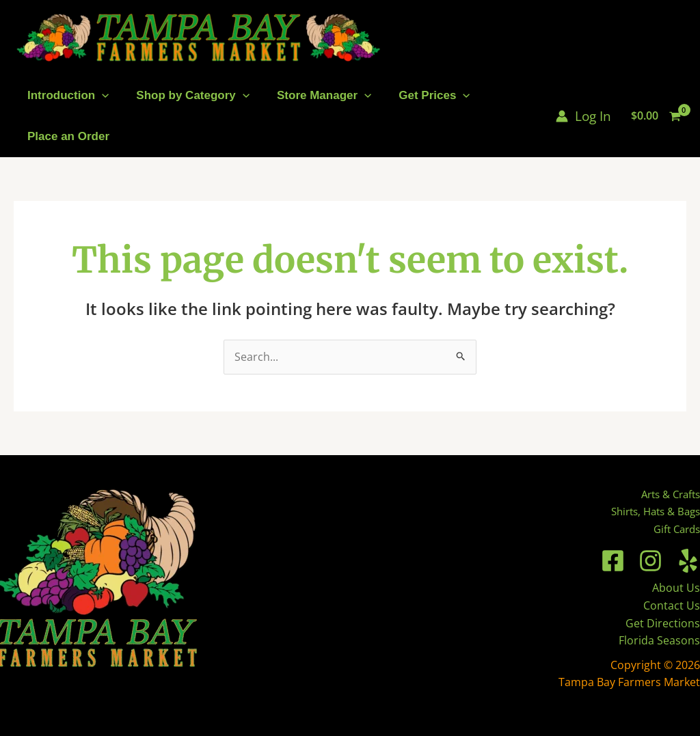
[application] (102, 95)
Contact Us (672, 605)
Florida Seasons (659, 640)
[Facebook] (613, 561)
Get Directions (663, 623)
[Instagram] (650, 561)
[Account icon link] (583, 116)
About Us (676, 588)
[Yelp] (688, 561)
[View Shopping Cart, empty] (656, 116)
